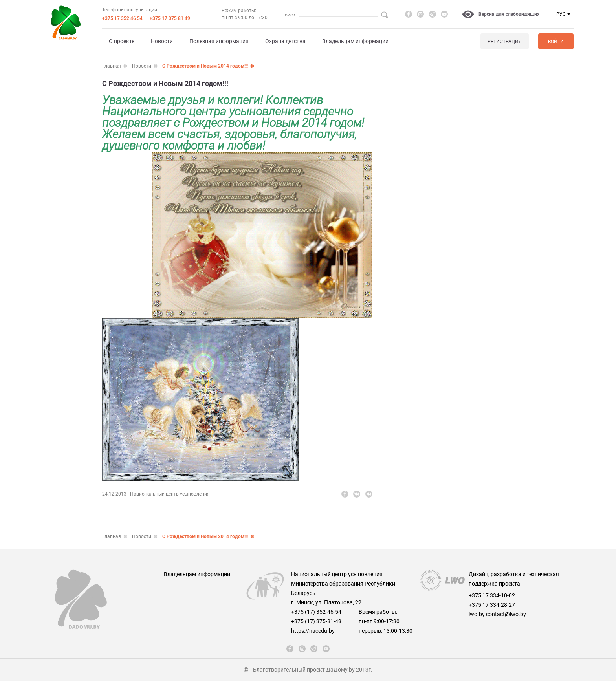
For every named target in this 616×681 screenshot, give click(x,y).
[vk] (357, 494)
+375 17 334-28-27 (492, 605)
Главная (112, 66)
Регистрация (505, 42)
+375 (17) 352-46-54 (316, 612)
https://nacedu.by (313, 631)
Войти (556, 42)
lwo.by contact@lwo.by (497, 614)
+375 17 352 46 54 (122, 18)
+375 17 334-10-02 (492, 595)
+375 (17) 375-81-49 (316, 621)
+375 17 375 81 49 (170, 18)
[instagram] (420, 14)
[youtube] (444, 14)
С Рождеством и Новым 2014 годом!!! (205, 66)
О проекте (122, 41)
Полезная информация (219, 41)
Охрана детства (285, 41)
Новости (162, 41)
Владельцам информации (355, 41)
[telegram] (433, 14)
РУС (561, 14)
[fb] (409, 14)
